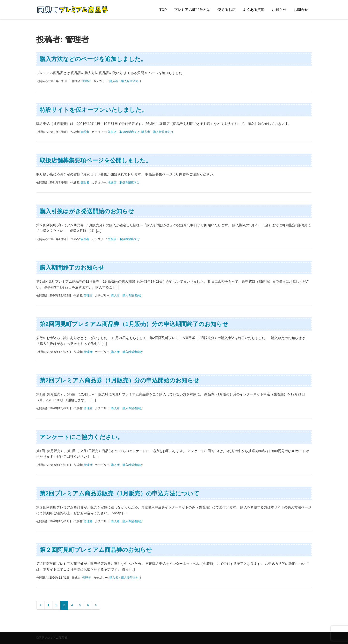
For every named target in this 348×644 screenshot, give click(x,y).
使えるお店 (227, 10)
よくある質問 (254, 10)
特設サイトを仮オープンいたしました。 (93, 110)
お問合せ (301, 10)
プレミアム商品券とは (192, 10)
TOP (163, 10)
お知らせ (279, 10)
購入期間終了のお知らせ (72, 268)
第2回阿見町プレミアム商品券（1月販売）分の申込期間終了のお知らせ (134, 324)
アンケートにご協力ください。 (81, 437)
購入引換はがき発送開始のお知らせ (87, 211)
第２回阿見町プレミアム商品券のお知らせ (96, 550)
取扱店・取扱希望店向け (124, 132)
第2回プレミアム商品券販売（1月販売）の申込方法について (120, 493)
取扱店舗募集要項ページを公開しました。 (96, 160)
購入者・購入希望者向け (125, 81)
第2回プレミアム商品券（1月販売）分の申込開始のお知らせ (120, 380)
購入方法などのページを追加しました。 (93, 59)
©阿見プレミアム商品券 (52, 638)
